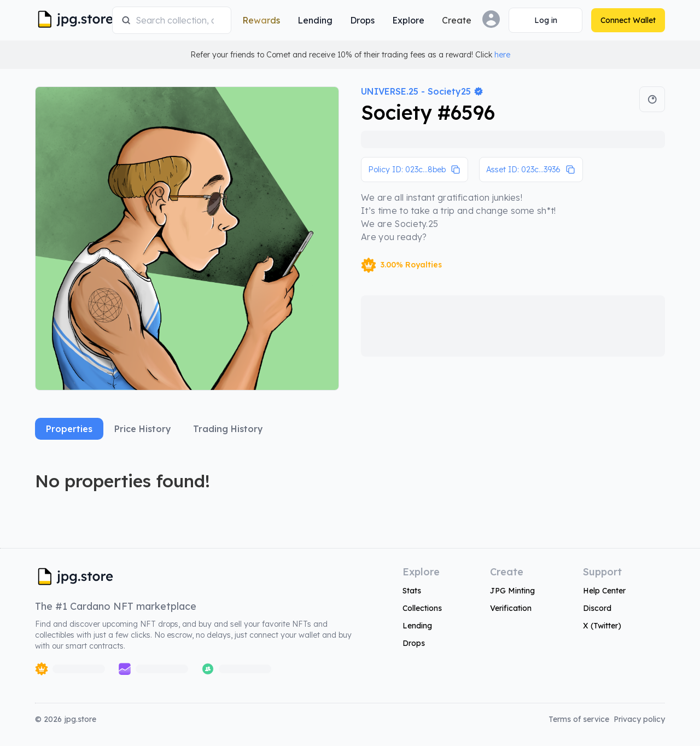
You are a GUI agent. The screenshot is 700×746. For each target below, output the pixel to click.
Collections (422, 608)
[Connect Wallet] (546, 20)
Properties (69, 429)
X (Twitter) (602, 626)
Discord (597, 608)
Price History (143, 429)
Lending (417, 626)
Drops (414, 643)
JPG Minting (512, 591)
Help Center (604, 591)
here (502, 55)
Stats (412, 591)
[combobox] (179, 20)
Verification (511, 608)
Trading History (228, 429)
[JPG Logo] (71, 20)
